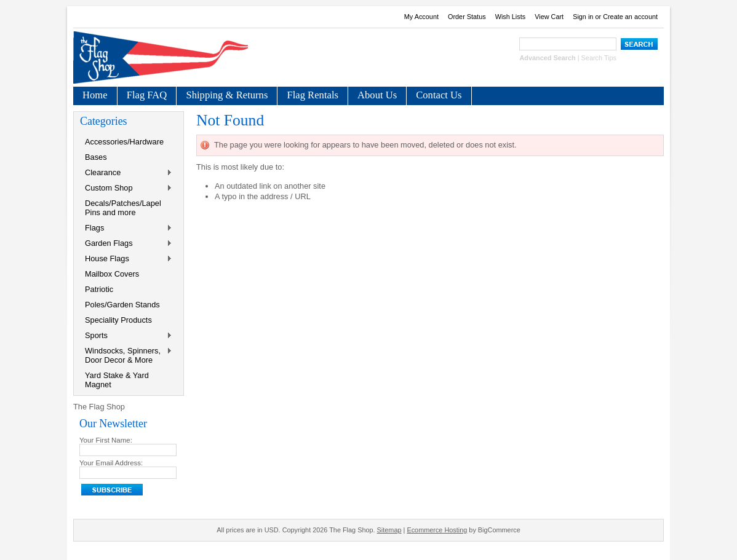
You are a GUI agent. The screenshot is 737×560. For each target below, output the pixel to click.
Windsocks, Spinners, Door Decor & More (126, 355)
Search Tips (599, 58)
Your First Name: (106, 440)
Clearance (126, 173)
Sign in (583, 17)
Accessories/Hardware (124, 142)
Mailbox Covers (112, 274)
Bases (96, 157)
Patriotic (99, 289)
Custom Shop (126, 188)
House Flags (126, 259)
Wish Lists (511, 17)
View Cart (549, 17)
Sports (126, 336)
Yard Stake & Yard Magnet (117, 380)
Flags (126, 228)
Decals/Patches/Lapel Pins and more (123, 208)
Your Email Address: (111, 463)
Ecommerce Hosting (437, 530)
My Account (421, 17)
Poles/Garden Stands (122, 305)
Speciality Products (118, 320)
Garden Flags (126, 244)
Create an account (630, 17)
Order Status (467, 17)
